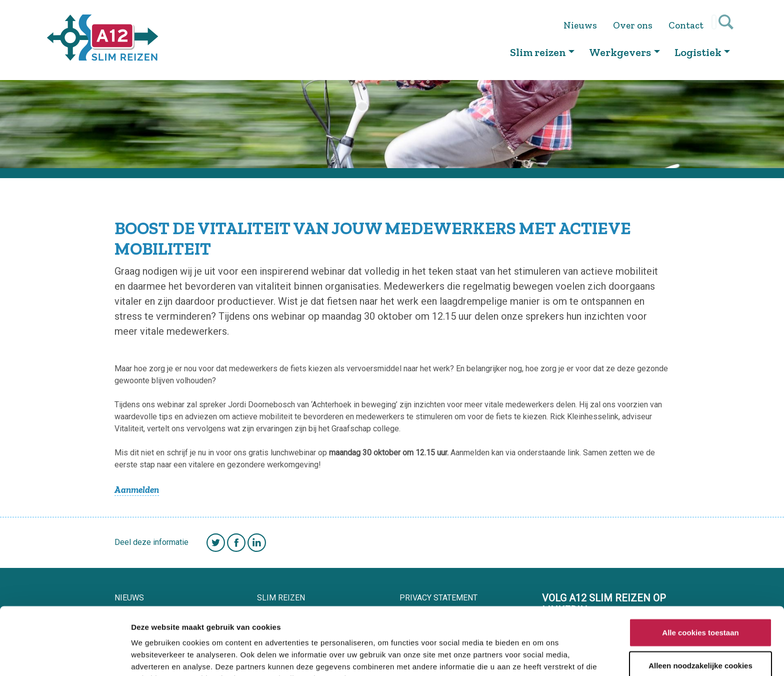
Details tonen (540, 656)
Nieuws (583, 25)
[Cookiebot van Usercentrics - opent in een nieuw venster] (65, 656)
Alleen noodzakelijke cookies (700, 611)
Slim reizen (538, 52)
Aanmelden (137, 490)
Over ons (636, 25)
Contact (689, 25)
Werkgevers (620, 52)
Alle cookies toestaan (700, 578)
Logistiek (698, 52)
